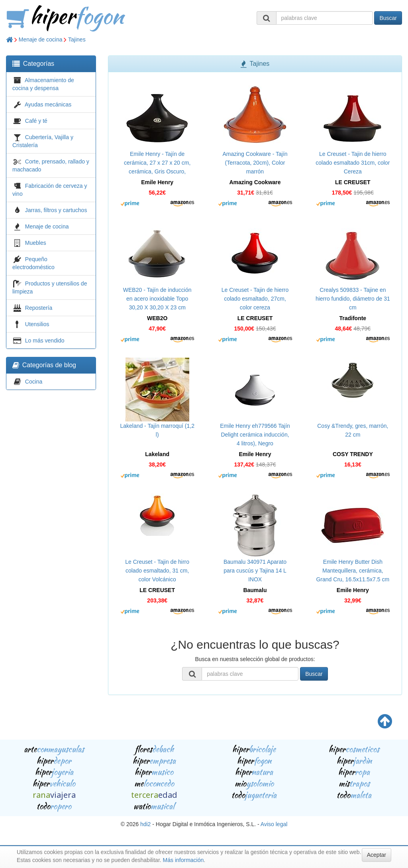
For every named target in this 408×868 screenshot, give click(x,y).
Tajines (77, 39)
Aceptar (377, 855)
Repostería (39, 308)
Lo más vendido (45, 341)
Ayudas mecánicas (48, 104)
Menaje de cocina (41, 39)
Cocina (34, 382)
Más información (183, 860)
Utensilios (37, 324)
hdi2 (145, 824)
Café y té (36, 121)
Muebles (36, 243)
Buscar (388, 18)
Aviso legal (274, 824)
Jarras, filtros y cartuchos (56, 210)
